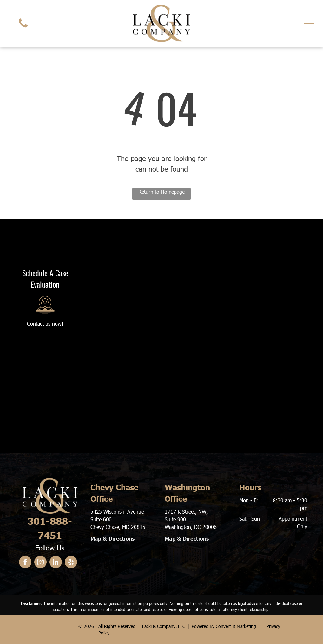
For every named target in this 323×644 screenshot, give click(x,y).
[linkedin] (56, 563)
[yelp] (71, 563)
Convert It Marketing (236, 626)
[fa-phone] (23, 29)
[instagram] (40, 563)
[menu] (309, 23)
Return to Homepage (161, 192)
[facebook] (25, 563)
